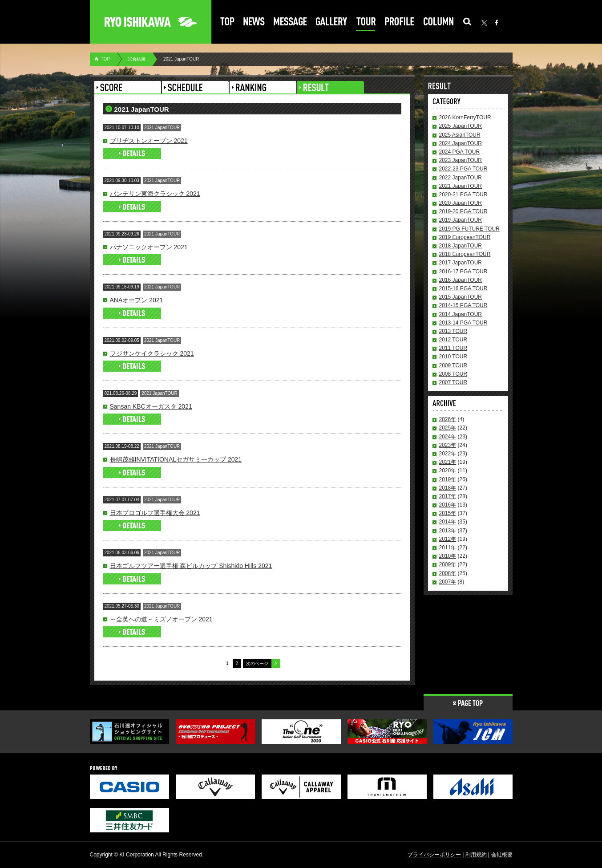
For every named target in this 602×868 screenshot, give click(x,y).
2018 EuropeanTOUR (465, 254)
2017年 (448, 496)
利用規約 (476, 855)
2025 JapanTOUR (461, 126)
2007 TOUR (453, 382)
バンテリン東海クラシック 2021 (155, 194)
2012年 (448, 539)
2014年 (448, 522)
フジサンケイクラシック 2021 (152, 353)
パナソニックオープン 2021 (149, 247)
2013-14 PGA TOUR (463, 323)
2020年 (448, 471)
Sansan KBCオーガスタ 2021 (151, 406)
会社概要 (502, 855)
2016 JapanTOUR (461, 280)
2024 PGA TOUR (460, 152)
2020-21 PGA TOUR (463, 195)
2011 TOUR (453, 348)
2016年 (448, 505)
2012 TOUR (453, 340)
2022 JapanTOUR (461, 178)
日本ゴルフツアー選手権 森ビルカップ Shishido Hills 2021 (191, 566)
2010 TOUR (453, 357)
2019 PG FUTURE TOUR (469, 229)
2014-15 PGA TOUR (463, 305)
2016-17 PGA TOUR (463, 272)
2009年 (448, 564)
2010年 (448, 556)
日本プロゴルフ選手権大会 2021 (155, 513)
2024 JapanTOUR (461, 143)
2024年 (448, 437)
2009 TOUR (453, 365)
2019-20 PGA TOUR (463, 211)
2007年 (448, 582)
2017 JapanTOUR (461, 263)
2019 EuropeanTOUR (465, 237)
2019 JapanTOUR (461, 220)
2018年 (448, 488)
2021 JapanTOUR (461, 186)
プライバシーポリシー (434, 855)
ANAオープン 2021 (137, 300)
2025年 (448, 428)
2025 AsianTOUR (460, 135)
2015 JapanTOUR (461, 297)
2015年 (448, 513)
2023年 (448, 445)
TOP (105, 59)
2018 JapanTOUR (461, 246)
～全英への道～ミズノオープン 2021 (161, 619)
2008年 (448, 573)
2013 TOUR (453, 331)
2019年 (448, 479)
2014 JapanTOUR (461, 314)
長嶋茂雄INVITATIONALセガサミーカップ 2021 (176, 459)
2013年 (448, 531)
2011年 (448, 548)
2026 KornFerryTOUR (465, 118)
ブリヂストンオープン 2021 (149, 141)
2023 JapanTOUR (461, 160)
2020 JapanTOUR (461, 203)
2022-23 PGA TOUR (463, 169)
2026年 (448, 419)
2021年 (448, 462)
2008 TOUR (453, 374)
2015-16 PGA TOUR (463, 288)
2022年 (448, 454)
